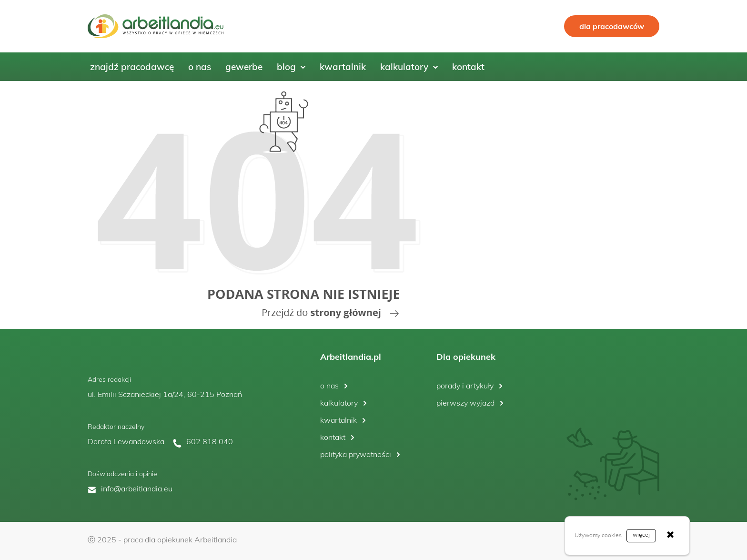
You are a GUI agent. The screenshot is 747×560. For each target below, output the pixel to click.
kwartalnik (338, 421)
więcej (641, 535)
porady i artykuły (465, 387)
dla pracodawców (612, 26)
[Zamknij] (670, 536)
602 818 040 (210, 442)
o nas (329, 387)
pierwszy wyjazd (465, 404)
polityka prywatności (356, 455)
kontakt (333, 438)
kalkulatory (339, 404)
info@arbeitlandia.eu (137, 489)
